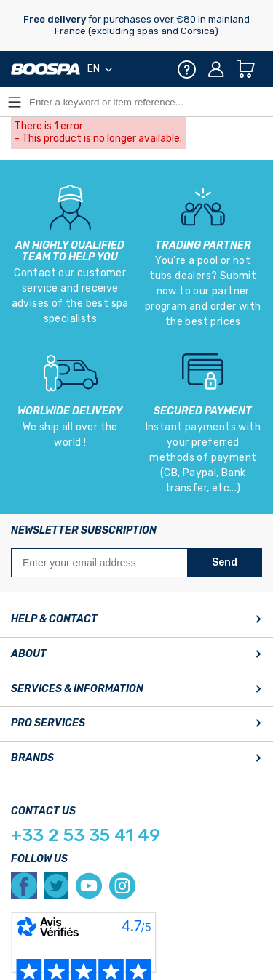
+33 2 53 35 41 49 (86, 835)
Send (225, 562)
